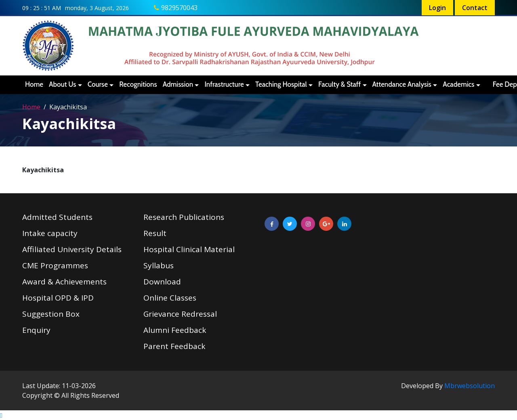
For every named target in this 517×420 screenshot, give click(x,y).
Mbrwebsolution (470, 386)
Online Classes (170, 298)
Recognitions (138, 84)
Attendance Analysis (402, 84)
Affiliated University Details (72, 249)
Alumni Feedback (175, 330)
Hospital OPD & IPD (58, 298)
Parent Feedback (174, 346)
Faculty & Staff (339, 84)
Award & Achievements (64, 282)
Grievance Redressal (180, 314)
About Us (62, 84)
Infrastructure (224, 84)
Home (34, 84)
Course (98, 84)
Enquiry (36, 330)
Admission (178, 84)
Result (155, 233)
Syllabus (159, 265)
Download (162, 282)
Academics (458, 84)
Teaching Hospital (281, 84)
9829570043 (179, 8)
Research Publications (184, 217)
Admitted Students (57, 217)
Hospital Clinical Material (189, 249)
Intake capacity (50, 233)
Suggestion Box (51, 314)
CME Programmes (55, 265)
